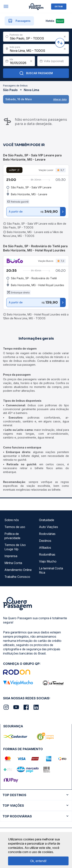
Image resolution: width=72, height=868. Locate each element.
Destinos (45, 541)
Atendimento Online (18, 570)
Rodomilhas (47, 554)
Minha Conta (13, 563)
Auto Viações (48, 527)
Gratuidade (47, 520)
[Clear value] (31, 61)
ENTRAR (59, 6)
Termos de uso (15, 527)
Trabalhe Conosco (17, 577)
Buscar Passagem (36, 73)
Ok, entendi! (38, 861)
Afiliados (45, 548)
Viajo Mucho (48, 561)
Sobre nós (12, 520)
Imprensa (11, 556)
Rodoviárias (47, 534)
